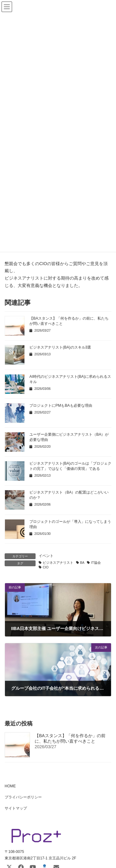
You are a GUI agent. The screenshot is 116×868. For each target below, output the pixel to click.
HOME (10, 786)
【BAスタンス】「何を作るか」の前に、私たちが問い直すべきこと (70, 739)
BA (82, 563)
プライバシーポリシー (23, 797)
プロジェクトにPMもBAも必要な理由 (61, 406)
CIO (46, 567)
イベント (46, 556)
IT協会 (96, 563)
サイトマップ (16, 808)
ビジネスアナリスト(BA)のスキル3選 (60, 347)
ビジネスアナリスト (58, 563)
